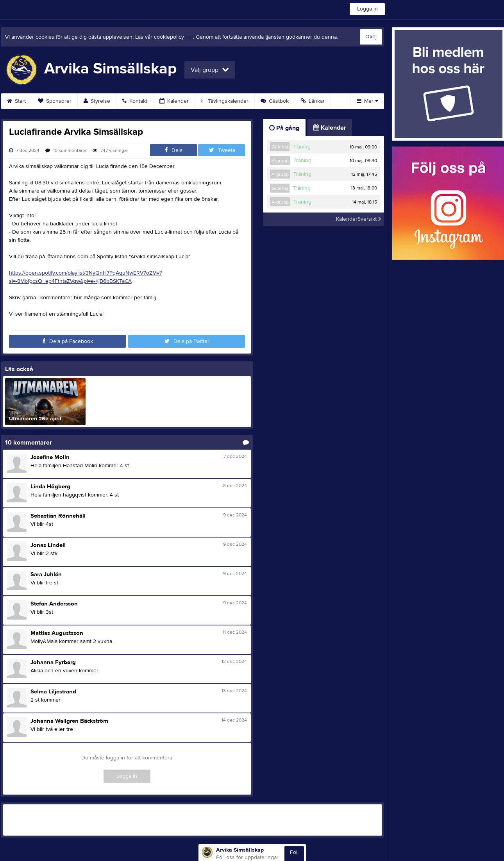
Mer (367, 101)
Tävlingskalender (225, 101)
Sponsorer (55, 101)
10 (66, 150)
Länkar (313, 101)
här (189, 37)
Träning (302, 147)
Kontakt (135, 101)
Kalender (174, 101)
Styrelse (97, 101)
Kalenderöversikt (358, 219)
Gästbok (275, 101)
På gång (284, 128)
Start (16, 101)
